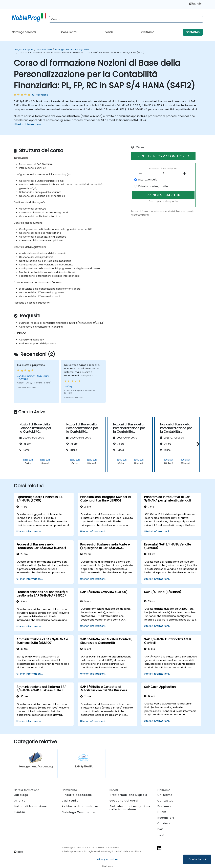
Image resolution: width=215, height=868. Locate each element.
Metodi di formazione (30, 806)
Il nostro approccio (77, 795)
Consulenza (69, 32)
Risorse (19, 812)
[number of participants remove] (141, 173)
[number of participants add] (185, 173)
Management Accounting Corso (72, 49)
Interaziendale (148, 180)
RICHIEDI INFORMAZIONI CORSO (163, 156)
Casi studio (70, 801)
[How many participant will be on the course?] (163, 173)
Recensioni (166, 818)
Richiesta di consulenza (80, 807)
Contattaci (193, 32)
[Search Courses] (126, 19)
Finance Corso (44, 49)
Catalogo (21, 795)
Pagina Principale (24, 49)
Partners (164, 806)
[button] (197, 444)
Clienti (162, 812)
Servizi (109, 32)
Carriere (164, 823)
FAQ (161, 829)
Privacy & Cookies (107, 859)
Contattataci (197, 859)
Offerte (20, 801)
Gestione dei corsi (124, 801)
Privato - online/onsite (153, 186)
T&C (161, 835)
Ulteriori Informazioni (27, 124)
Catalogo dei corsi (24, 32)
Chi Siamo (148, 32)
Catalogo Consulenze (78, 812)
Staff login (108, 866)
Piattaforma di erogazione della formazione (130, 808)
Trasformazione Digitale (128, 795)
